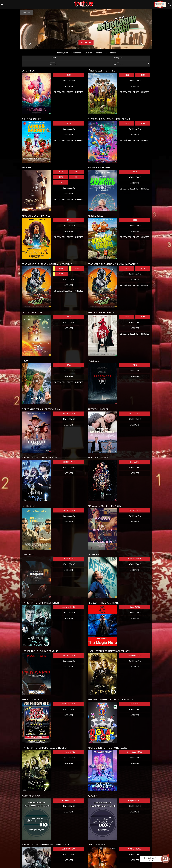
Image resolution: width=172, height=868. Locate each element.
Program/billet (62, 53)
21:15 (135, 365)
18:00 (143, 317)
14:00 (58, 269)
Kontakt (99, 53)
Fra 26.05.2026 (69, 414)
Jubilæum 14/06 (69, 849)
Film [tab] (53, 58)
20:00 (58, 274)
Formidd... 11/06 (69, 800)
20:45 (61, 182)
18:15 (61, 177)
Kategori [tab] (117, 58)
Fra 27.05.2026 (135, 414)
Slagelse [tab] (54, 63)
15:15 (77, 172)
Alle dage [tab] (118, 63)
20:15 (77, 177)
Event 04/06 (135, 704)
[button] (30, 44)
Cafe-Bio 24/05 (135, 559)
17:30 (127, 268)
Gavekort (88, 53)
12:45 (69, 220)
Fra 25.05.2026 (135, 462)
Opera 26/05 (135, 607)
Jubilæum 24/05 (69, 607)
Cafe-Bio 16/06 (135, 849)
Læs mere (69, 86)
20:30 (143, 268)
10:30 (69, 75)
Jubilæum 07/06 (69, 752)
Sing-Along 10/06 (135, 752)
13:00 (135, 220)
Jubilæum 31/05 (135, 655)
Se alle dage (69, 81)
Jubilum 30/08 (69, 462)
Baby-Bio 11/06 (135, 800)
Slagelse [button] (85, 3)
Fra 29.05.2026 (69, 655)
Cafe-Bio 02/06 (69, 704)
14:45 (69, 317)
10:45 (61, 172)
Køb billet (86, 43)
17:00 (74, 269)
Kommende (76, 53)
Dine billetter (111, 53)
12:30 (143, 75)
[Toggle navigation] (3, 5)
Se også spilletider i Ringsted (69, 92)
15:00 (143, 123)
